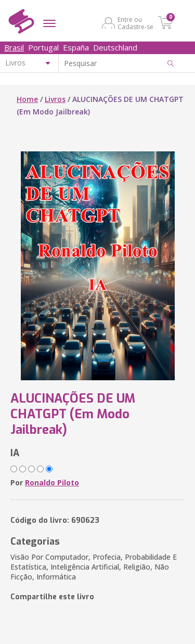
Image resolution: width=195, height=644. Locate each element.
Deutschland (115, 47)
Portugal (43, 47)
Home (27, 99)
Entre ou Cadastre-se (135, 23)
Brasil (14, 47)
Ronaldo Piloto (52, 482)
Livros (55, 99)
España (76, 47)
